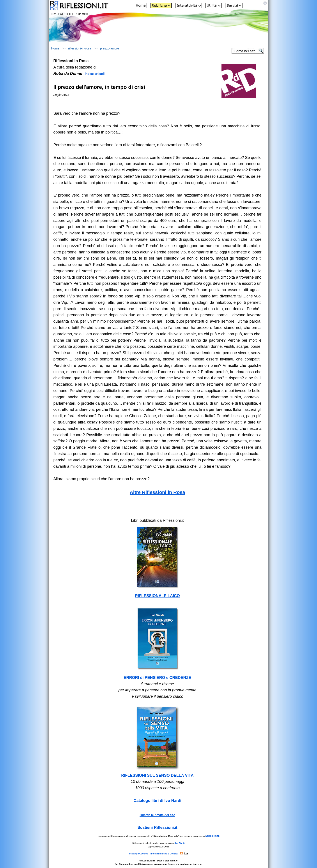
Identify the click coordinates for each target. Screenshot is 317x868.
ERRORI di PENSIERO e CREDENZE (157, 678)
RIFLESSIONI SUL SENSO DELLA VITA (157, 775)
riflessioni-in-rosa (80, 48)
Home (55, 48)
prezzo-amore (110, 48)
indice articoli (95, 74)
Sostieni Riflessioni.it (157, 828)
